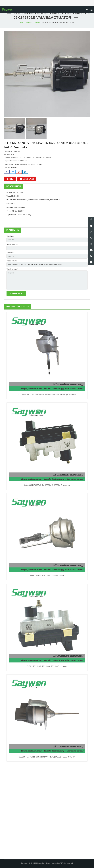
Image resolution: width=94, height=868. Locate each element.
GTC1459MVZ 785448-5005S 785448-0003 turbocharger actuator (47, 395)
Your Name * (11, 236)
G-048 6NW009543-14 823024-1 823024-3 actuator (47, 485)
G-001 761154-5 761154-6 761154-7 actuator (47, 666)
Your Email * (11, 253)
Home (22, 23)
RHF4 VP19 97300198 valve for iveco (47, 576)
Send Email (27, 179)
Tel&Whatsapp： (12, 245)
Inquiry (10, 179)
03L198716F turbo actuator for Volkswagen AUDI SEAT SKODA (47, 757)
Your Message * (12, 269)
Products (29, 23)
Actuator (37, 23)
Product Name (12, 261)
